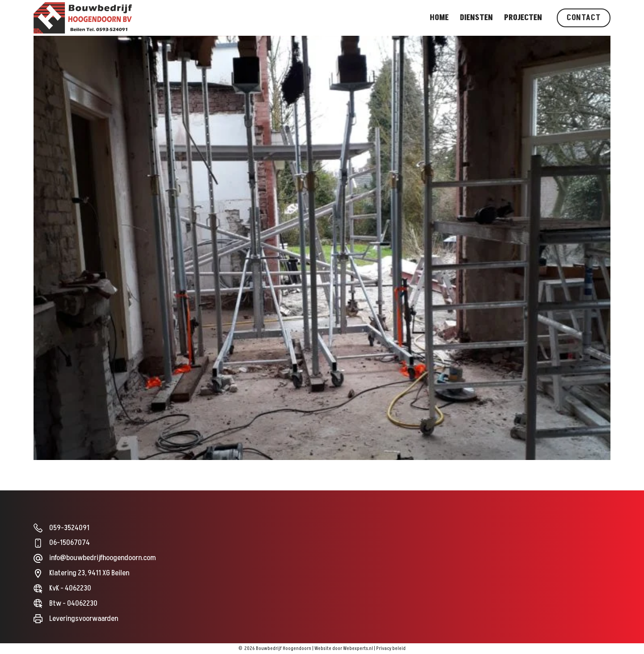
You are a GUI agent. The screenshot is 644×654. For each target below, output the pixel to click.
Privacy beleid (391, 648)
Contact (584, 18)
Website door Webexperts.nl (344, 648)
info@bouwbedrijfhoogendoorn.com (102, 558)
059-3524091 (69, 528)
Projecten (523, 18)
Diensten (476, 18)
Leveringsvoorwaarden (84, 619)
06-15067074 (70, 543)
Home (439, 18)
